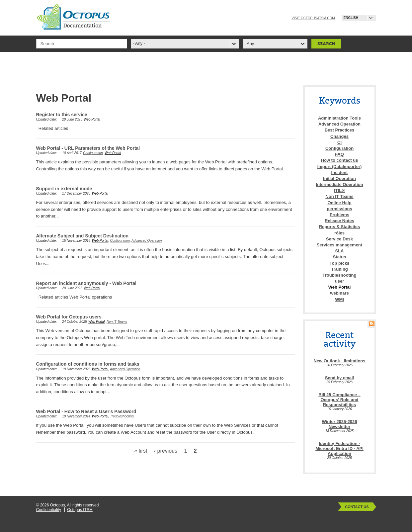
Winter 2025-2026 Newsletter (339, 424)
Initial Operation (339, 178)
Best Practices (340, 130)
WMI (339, 299)
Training (339, 269)
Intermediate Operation (339, 184)
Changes (339, 136)
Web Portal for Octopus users (69, 317)
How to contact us (340, 160)
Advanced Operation (147, 241)
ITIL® (339, 190)
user (339, 281)
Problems (339, 215)
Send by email (339, 378)
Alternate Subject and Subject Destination (82, 236)
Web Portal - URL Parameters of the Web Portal (88, 148)
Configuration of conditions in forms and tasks (88, 364)
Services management (339, 245)
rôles (339, 233)
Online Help (339, 203)
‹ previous (166, 451)
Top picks (340, 263)
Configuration (93, 153)
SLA (340, 251)
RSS (372, 324)
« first (141, 451)
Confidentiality (49, 510)
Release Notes (339, 221)
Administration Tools (339, 118)
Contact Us (357, 507)
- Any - (251, 44)
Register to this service (62, 115)
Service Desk (339, 239)
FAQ (339, 154)
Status (340, 257)
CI (339, 142)
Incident (340, 173)
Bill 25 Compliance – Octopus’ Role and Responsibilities (339, 400)
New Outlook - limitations (339, 361)
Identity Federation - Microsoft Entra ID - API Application (339, 448)
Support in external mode (64, 189)
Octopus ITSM (80, 510)
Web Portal (92, 119)
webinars (339, 293)
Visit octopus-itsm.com (313, 18)
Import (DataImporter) (340, 167)
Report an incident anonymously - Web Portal (86, 283)
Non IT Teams (117, 322)
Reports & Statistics (340, 227)
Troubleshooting (122, 416)
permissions (339, 209)
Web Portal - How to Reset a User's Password (86, 411)
